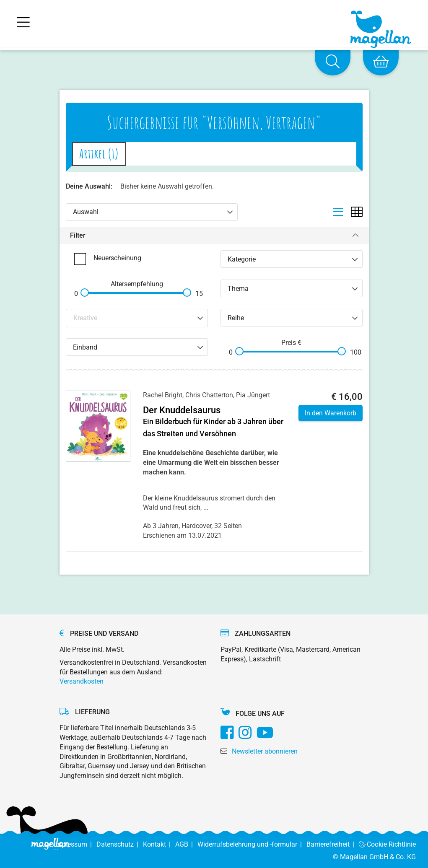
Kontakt (159, 844)
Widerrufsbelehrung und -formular (252, 844)
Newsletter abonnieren (265, 751)
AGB (186, 844)
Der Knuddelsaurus (182, 410)
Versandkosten (82, 681)
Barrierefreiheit (333, 844)
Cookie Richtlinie (388, 844)
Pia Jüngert (253, 395)
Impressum (75, 844)
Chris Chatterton (209, 395)
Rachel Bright (163, 395)
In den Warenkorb (331, 413)
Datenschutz (120, 844)
